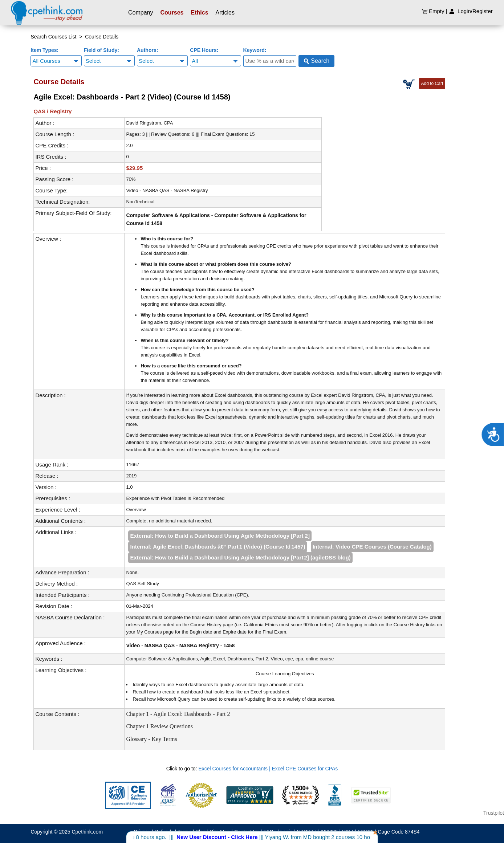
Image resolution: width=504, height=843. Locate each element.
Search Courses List (53, 37)
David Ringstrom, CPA (149, 123)
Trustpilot (494, 813)
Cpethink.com (87, 832)
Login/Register (471, 11)
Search (316, 61)
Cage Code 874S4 (399, 832)
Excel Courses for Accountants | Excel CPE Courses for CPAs (268, 769)
